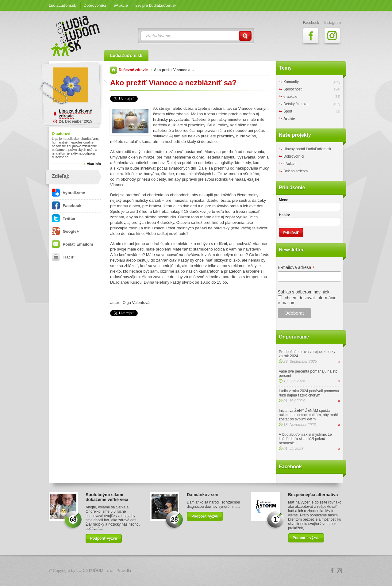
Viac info (94, 164)
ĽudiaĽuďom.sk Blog (76, 36)
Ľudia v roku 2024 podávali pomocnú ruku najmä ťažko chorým (309, 393)
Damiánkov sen (203, 495)
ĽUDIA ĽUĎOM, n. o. (95, 571)
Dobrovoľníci (95, 5)
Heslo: (284, 215)
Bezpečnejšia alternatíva (313, 495)
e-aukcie (290, 97)
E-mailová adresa (296, 268)
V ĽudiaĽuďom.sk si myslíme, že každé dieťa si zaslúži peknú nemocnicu (305, 439)
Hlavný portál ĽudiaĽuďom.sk (307, 149)
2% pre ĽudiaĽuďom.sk (156, 5)
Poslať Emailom (72, 244)
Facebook (67, 206)
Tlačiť (63, 257)
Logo (196, 571)
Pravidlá (124, 571)
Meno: (284, 200)
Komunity (291, 82)
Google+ (65, 231)
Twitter (64, 218)
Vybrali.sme (68, 193)
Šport (288, 111)
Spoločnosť (293, 89)
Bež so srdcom (296, 171)
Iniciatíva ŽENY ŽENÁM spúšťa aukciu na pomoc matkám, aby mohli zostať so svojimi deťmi (309, 415)
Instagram (340, 571)
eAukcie (121, 5)
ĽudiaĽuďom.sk (62, 5)
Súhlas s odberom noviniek (304, 292)
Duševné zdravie (133, 70)
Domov (114, 70)
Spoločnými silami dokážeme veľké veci (107, 497)
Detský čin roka (296, 104)
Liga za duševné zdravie (75, 113)
